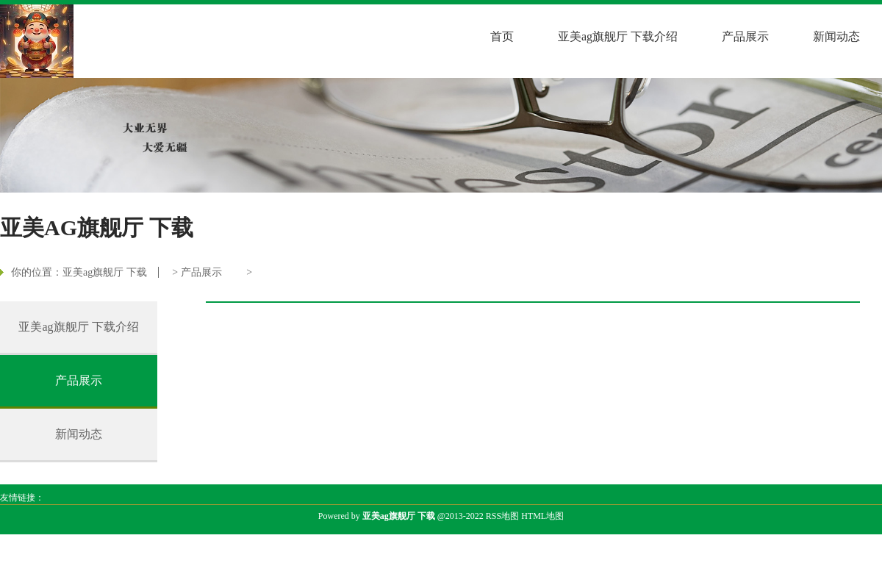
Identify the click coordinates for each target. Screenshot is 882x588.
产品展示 (745, 36)
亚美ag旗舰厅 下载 (105, 272)
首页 (502, 36)
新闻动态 (836, 36)
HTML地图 (542, 516)
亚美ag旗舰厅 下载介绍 (618, 36)
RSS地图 (502, 516)
